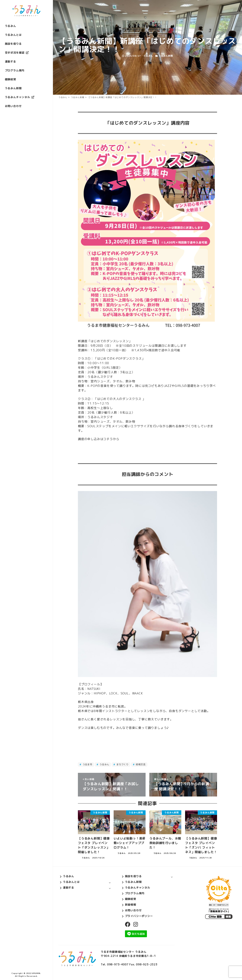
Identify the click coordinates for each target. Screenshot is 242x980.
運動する (69, 887)
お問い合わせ (133, 910)
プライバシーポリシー (139, 916)
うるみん (104, 764)
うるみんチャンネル (138, 887)
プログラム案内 (135, 893)
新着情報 (131, 905)
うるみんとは (71, 882)
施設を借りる (133, 876)
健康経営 (131, 899)
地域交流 (140, 764)
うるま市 (87, 764)
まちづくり (122, 764)
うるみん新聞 (166, 56)
